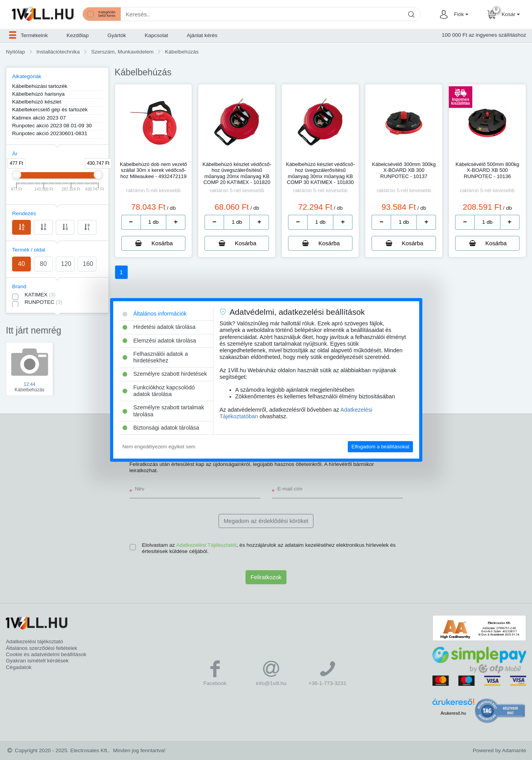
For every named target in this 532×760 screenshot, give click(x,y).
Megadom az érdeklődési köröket (266, 521)
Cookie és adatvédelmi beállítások (46, 654)
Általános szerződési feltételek (42, 648)
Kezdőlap (78, 35)
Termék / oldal (29, 250)
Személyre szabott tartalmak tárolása (164, 411)
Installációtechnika (58, 52)
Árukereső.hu (453, 713)
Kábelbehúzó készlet (36, 102)
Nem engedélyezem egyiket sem (159, 447)
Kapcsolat (157, 35)
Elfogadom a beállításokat (380, 447)
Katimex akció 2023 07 (39, 118)
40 (21, 264)
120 (66, 264)
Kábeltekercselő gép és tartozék (50, 110)
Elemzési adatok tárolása (159, 341)
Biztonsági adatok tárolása (161, 428)
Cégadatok (19, 667)
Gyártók (117, 35)
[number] (154, 222)
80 (43, 264)
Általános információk (155, 314)
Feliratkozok (266, 577)
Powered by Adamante (499, 750)
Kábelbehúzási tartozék (40, 86)
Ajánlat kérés (202, 35)
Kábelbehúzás (182, 52)
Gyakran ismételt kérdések (37, 661)
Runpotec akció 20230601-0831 (50, 133)
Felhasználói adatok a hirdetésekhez (155, 357)
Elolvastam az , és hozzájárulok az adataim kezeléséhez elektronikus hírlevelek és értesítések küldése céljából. (269, 548)
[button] (460, 14)
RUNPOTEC (44, 302)
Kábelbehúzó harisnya (38, 94)
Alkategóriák (27, 76)
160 (88, 264)
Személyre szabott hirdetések (165, 374)
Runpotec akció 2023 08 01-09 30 (52, 126)
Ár (15, 154)
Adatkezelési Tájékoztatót (206, 545)
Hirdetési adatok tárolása (159, 327)
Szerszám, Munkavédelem (122, 52)
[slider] (16, 175)
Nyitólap (15, 52)
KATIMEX (40, 295)
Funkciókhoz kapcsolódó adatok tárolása (159, 391)
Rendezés (24, 213)
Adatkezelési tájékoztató (35, 641)
